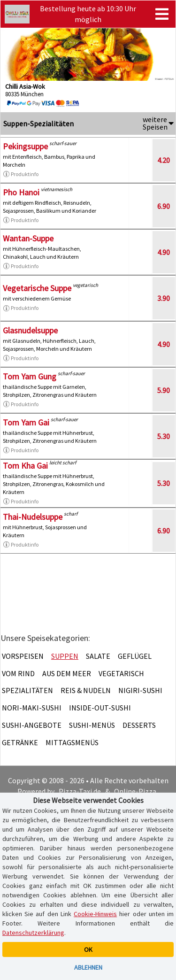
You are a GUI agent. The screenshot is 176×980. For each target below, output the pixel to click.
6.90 (164, 206)
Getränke (20, 742)
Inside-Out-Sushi (100, 708)
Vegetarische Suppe (37, 288)
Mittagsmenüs (72, 742)
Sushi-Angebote (32, 725)
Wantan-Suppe (28, 238)
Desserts (139, 725)
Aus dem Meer (67, 673)
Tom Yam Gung (30, 376)
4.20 (164, 160)
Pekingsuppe (25, 146)
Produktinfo (21, 174)
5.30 (164, 436)
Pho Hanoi (21, 192)
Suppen (65, 656)
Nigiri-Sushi (140, 690)
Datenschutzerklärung (33, 933)
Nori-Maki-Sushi (32, 708)
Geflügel (135, 656)
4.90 (164, 252)
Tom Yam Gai (26, 422)
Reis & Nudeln (86, 690)
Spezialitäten (27, 690)
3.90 (164, 298)
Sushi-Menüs (92, 725)
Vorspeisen (23, 656)
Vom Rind (18, 673)
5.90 (164, 390)
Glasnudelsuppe (30, 330)
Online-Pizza (135, 791)
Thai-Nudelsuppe (33, 517)
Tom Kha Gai (25, 466)
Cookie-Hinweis (95, 914)
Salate (98, 656)
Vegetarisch (121, 673)
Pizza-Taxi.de (80, 791)
